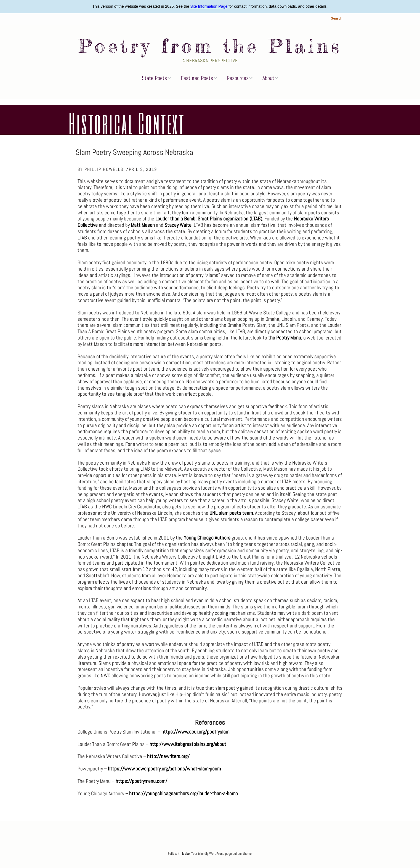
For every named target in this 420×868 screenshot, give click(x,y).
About (268, 78)
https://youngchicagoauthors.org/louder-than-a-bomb (184, 793)
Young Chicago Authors (207, 538)
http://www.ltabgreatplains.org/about (188, 744)
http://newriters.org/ (168, 756)
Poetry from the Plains (210, 46)
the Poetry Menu (285, 338)
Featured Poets (197, 78)
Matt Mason (143, 225)
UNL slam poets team (231, 513)
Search (337, 19)
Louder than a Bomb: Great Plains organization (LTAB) (209, 219)
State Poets (154, 78)
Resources (238, 78)
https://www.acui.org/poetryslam (195, 732)
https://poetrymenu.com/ (141, 781)
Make (186, 854)
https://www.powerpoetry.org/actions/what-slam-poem (164, 769)
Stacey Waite (178, 225)
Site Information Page (209, 6)
